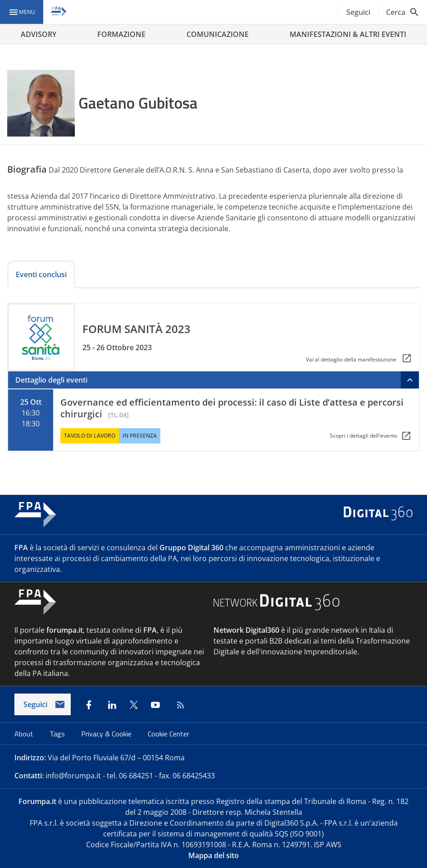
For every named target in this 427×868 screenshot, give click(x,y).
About (25, 734)
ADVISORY (39, 34)
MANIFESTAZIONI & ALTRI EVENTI (348, 34)
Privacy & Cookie (107, 734)
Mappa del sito (213, 855)
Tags (58, 734)
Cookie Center (168, 734)
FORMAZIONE (121, 34)
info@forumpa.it (73, 776)
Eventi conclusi (41, 274)
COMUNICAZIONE (218, 34)
